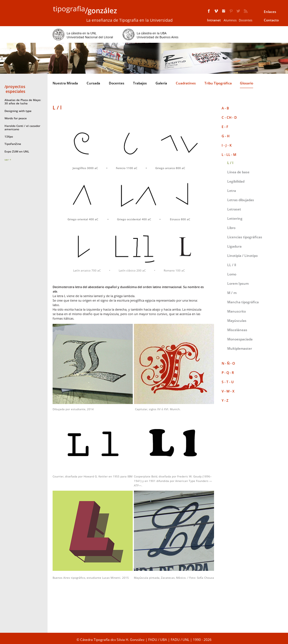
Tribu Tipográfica (218, 83)
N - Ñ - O (228, 363)
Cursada (93, 83)
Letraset (234, 209)
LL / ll (232, 265)
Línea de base (238, 172)
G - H (226, 136)
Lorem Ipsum (238, 283)
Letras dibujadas (241, 200)
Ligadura (234, 246)
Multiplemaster (240, 348)
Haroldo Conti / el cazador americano (22, 127)
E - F (225, 127)
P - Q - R (228, 373)
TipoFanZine (13, 144)
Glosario (247, 83)
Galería (161, 83)
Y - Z (225, 400)
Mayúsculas (237, 321)
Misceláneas (237, 330)
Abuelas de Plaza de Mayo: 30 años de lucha (23, 102)
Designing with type (18, 111)
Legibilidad (236, 181)
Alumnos (230, 20)
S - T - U (228, 382)
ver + (8, 160)
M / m (232, 293)
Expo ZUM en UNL (17, 151)
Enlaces (270, 12)
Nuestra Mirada (65, 83)
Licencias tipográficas (245, 237)
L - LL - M (229, 155)
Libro (231, 228)
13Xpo (9, 136)
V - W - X (228, 391)
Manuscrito (237, 311)
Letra (232, 191)
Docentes (246, 20)
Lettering (235, 218)
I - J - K (227, 145)
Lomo (232, 274)
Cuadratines (186, 83)
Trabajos (140, 83)
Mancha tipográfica (243, 302)
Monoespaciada (240, 339)
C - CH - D (229, 117)
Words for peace (16, 118)
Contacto (271, 20)
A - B (225, 108)
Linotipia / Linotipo (242, 256)
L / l (230, 163)
